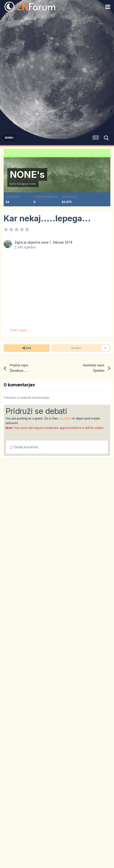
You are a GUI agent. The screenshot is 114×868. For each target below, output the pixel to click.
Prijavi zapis (18, 330)
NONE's (27, 174)
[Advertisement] (57, 73)
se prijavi (65, 418)
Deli (27, 348)
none (33, 184)
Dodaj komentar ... (26, 447)
